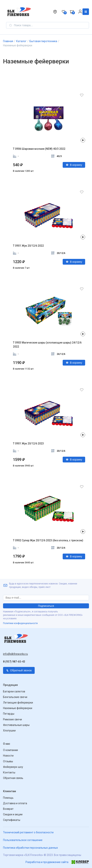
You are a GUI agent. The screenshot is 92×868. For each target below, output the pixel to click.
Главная (8, 41)
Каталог (86, 12)
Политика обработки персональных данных (30, 848)
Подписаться (46, 606)
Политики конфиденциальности (20, 623)
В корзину (74, 165)
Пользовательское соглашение (23, 840)
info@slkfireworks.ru (15, 654)
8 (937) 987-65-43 (14, 662)
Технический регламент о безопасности (28, 832)
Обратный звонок (19, 670)
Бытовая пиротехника (43, 41)
